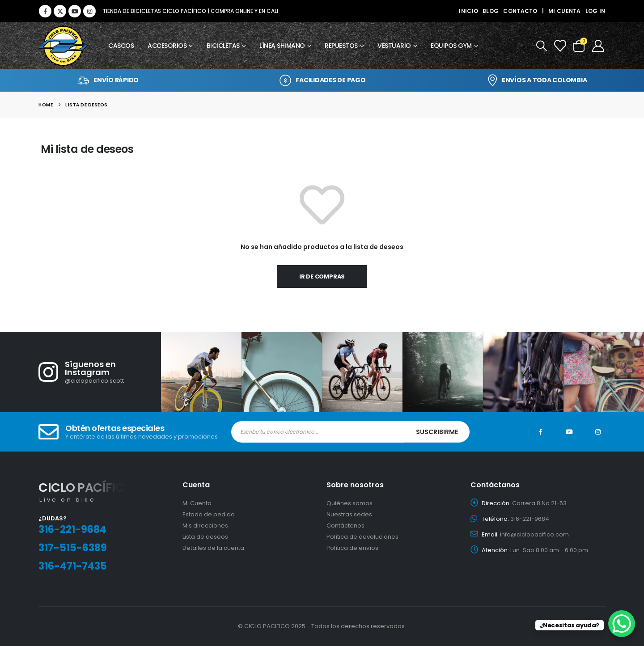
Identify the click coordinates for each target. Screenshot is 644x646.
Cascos (121, 46)
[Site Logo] (63, 46)
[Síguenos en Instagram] (100, 372)
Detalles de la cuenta (213, 548)
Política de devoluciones (362, 537)
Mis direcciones (205, 526)
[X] (60, 11)
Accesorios (167, 46)
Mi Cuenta (197, 503)
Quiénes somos (350, 503)
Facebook (541, 432)
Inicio (468, 11)
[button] (541, 46)
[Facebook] (45, 11)
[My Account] (598, 46)
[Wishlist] (560, 46)
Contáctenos (345, 526)
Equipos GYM (451, 46)
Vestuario (394, 46)
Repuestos (341, 46)
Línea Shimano (282, 46)
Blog (491, 11)
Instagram (598, 432)
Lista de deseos (205, 537)
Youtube (569, 432)
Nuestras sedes (349, 514)
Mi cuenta (565, 11)
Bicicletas (223, 46)
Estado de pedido (209, 514)
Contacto (520, 11)
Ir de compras (322, 277)
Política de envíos (352, 548)
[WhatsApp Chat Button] (622, 624)
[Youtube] (75, 11)
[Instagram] (89, 11)
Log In (595, 11)
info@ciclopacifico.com (534, 534)
